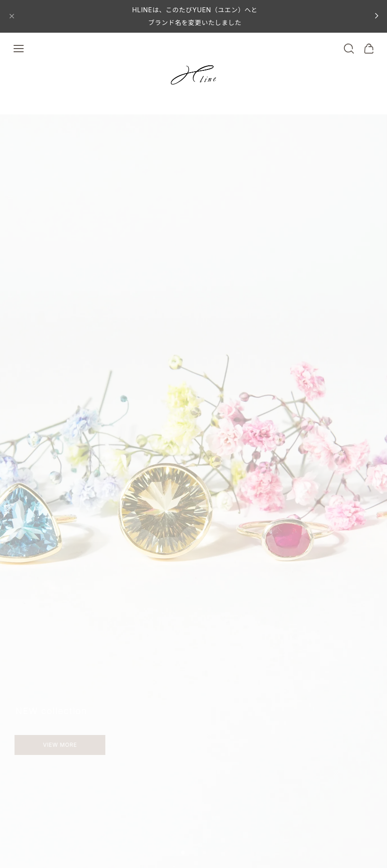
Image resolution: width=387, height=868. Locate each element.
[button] (183, 853)
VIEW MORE (45, 745)
